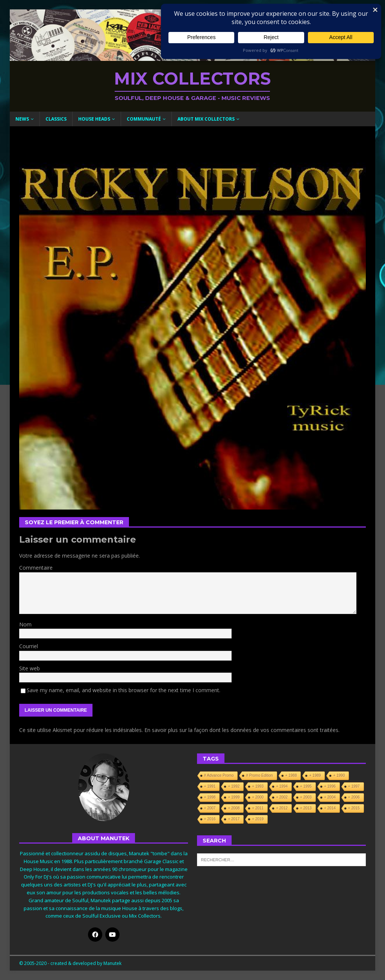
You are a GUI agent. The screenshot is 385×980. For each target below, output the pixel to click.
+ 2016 (210, 819)
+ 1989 (315, 775)
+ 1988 (291, 775)
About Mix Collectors (206, 119)
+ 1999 (234, 797)
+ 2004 (330, 797)
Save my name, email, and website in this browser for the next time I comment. (124, 690)
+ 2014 (330, 808)
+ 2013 (306, 808)
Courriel (29, 646)
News (22, 119)
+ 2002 (282, 797)
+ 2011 (258, 808)
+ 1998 (210, 797)
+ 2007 (210, 808)
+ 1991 (210, 786)
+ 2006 (354, 797)
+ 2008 (234, 808)
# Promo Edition (259, 775)
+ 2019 (258, 819)
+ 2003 (306, 797)
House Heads (94, 119)
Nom (25, 624)
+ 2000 (258, 797)
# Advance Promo (219, 775)
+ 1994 (282, 786)
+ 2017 (234, 819)
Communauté (144, 119)
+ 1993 (258, 786)
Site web (30, 668)
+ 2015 (354, 808)
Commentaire (36, 568)
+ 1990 (339, 775)
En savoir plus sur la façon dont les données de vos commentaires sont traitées (241, 730)
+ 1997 (354, 786)
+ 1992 (234, 786)
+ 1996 (330, 786)
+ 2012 (282, 808)
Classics (56, 119)
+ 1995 (306, 786)
